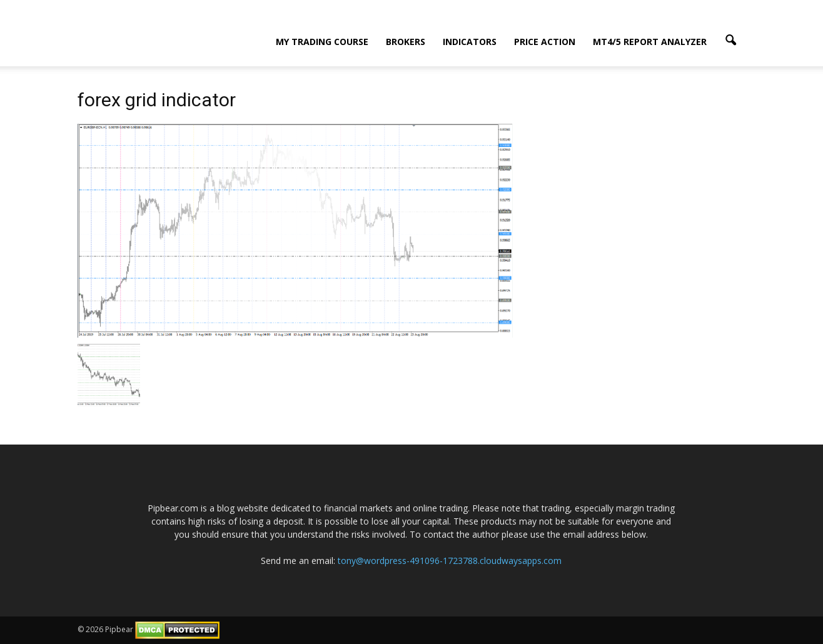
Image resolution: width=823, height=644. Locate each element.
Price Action (545, 42)
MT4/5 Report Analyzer (650, 42)
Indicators (470, 42)
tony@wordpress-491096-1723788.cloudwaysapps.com (450, 561)
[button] (730, 41)
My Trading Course (322, 42)
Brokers (406, 42)
